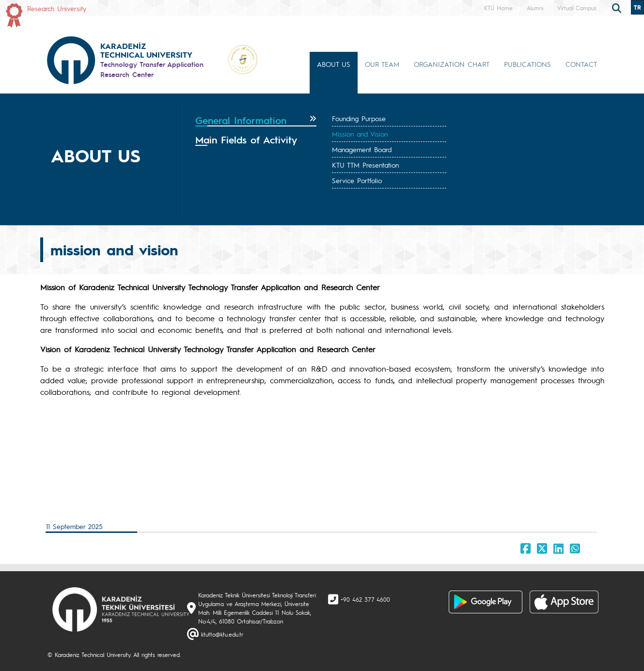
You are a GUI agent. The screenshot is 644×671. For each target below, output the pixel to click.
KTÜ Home (498, 8)
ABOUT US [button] (334, 64)
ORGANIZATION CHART (452, 64)
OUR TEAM (382, 64)
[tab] (256, 121)
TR (637, 7)
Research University (57, 8)
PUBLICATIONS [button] (527, 64)
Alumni (535, 8)
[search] (618, 7)
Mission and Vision (360, 134)
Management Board (362, 149)
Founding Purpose (359, 118)
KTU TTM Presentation (365, 165)
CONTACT (581, 64)
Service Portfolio (357, 180)
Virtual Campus (577, 8)
